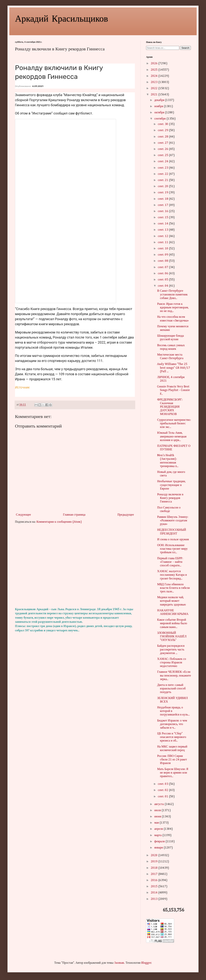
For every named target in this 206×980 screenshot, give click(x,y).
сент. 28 (163, 137)
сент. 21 (163, 180)
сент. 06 (163, 274)
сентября (160, 119)
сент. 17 (163, 205)
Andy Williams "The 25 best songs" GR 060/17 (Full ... (174, 368)
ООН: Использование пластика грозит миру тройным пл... (172, 549)
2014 (154, 893)
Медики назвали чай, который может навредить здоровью (171, 601)
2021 (154, 95)
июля (158, 810)
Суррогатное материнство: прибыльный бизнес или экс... (174, 424)
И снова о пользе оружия (173, 540)
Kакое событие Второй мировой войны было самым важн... (172, 623)
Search (185, 48)
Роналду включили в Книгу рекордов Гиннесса (170, 498)
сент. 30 (163, 124)
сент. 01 (163, 797)
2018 (154, 868)
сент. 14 (163, 224)
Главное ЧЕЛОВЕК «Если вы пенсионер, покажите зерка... (174, 676)
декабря (160, 100)
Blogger (146, 963)
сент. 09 (163, 255)
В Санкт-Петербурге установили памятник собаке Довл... (172, 295)
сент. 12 (163, 236)
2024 (154, 76)
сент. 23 (163, 168)
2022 (154, 88)
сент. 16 (163, 211)
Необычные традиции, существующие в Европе (171, 485)
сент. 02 (163, 790)
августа (159, 804)
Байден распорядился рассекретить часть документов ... (171, 650)
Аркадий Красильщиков (62, 18)
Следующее (23, 515)
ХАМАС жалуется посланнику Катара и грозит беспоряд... (172, 575)
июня (158, 817)
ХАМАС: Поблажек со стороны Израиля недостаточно (172, 663)
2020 (154, 855)
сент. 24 (163, 161)
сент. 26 (163, 149)
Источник (22, 387)
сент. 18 (163, 199)
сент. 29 (163, 130)
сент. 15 (163, 218)
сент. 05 (163, 280)
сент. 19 (163, 193)
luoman (119, 963)
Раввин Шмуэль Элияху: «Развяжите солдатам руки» (173, 521)
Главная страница (74, 515)
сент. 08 (163, 261)
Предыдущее (126, 515)
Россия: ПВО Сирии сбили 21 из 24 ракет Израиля (172, 760)
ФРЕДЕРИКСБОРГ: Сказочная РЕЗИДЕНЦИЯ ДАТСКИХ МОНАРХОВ (170, 407)
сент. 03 (163, 784)
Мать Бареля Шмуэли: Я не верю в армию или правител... (173, 773)
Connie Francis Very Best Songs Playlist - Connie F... (174, 390)
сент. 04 (163, 286)
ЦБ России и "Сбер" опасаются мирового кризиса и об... (172, 737)
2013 (154, 899)
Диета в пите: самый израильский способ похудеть (171, 689)
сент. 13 (163, 230)
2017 (154, 874)
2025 (154, 70)
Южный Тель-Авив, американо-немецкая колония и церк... (172, 437)
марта (158, 835)
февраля (160, 842)
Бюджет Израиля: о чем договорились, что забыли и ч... (172, 724)
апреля (159, 829)
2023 (154, 82)
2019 (154, 862)
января (159, 848)
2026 (154, 64)
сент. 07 (163, 267)
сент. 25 (163, 155)
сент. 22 (163, 174)
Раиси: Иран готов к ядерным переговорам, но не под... (173, 308)
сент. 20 (163, 186)
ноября (159, 106)
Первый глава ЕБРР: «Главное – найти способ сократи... (170, 562)
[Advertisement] (75, 566)
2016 (154, 880)
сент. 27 (163, 143)
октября (160, 113)
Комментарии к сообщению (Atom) (59, 522)
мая (157, 823)
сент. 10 (163, 249)
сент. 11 (163, 242)
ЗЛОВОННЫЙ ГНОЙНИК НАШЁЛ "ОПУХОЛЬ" (172, 637)
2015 (154, 887)
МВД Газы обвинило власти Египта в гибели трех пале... (173, 588)
